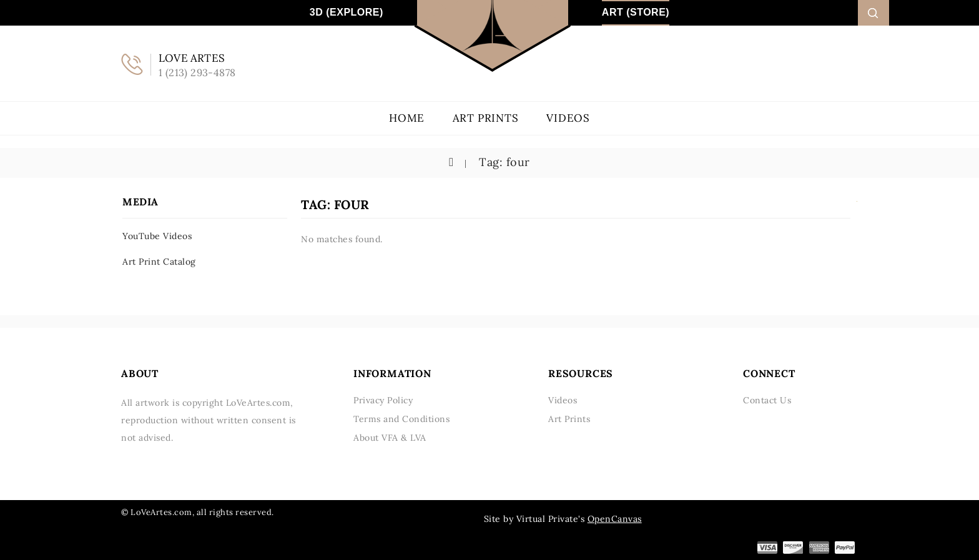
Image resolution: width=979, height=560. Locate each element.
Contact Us (767, 400)
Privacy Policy (383, 400)
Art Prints (486, 118)
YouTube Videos (157, 236)
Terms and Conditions (401, 419)
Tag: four (503, 162)
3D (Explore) (347, 12)
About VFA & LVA (390, 438)
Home (407, 118)
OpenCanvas (615, 519)
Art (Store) (636, 12)
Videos (568, 118)
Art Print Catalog (159, 262)
